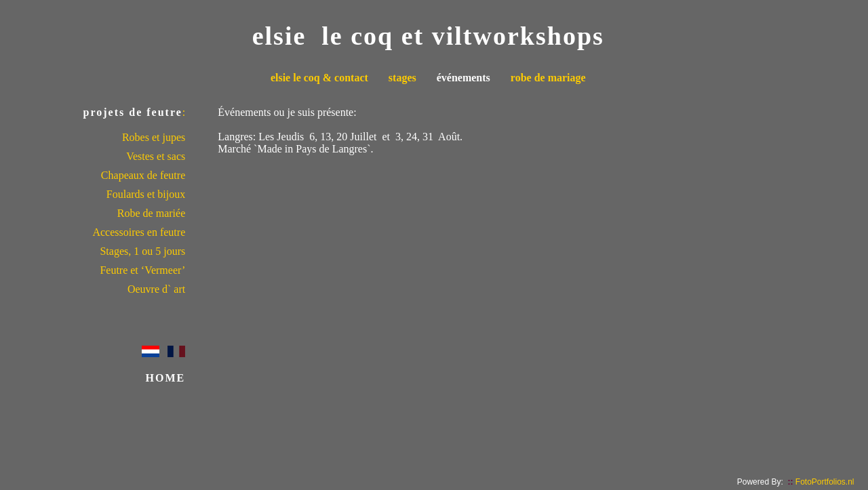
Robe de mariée (151, 213)
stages (402, 78)
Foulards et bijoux (146, 194)
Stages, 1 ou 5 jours (142, 251)
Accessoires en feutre (139, 232)
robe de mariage (548, 78)
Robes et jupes (154, 137)
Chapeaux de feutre (143, 175)
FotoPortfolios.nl (821, 482)
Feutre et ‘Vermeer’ (142, 270)
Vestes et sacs (156, 156)
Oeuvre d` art (156, 289)
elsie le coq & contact (319, 78)
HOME (166, 378)
